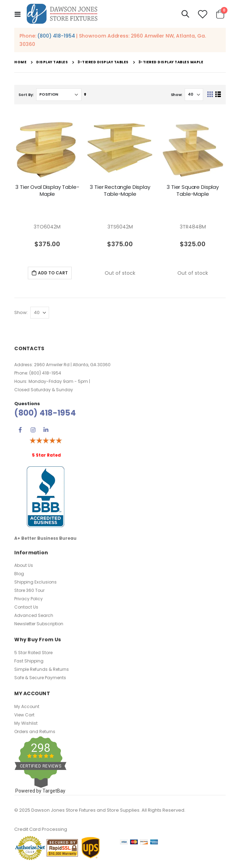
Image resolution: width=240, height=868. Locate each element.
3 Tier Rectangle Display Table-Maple (120, 191)
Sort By (26, 95)
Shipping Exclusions (35, 582)
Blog (19, 574)
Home (20, 62)
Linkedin (46, 430)
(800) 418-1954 (56, 36)
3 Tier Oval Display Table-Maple (47, 191)
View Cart (24, 715)
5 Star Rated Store (33, 653)
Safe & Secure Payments (40, 678)
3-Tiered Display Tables (103, 62)
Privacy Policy (29, 599)
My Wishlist (26, 723)
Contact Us (26, 607)
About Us (24, 565)
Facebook (20, 430)
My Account (27, 706)
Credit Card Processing (41, 829)
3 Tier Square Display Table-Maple (193, 191)
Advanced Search (34, 615)
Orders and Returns (35, 732)
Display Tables (52, 62)
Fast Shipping (29, 661)
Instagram (33, 430)
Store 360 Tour (29, 590)
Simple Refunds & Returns (42, 669)
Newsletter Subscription (39, 624)
